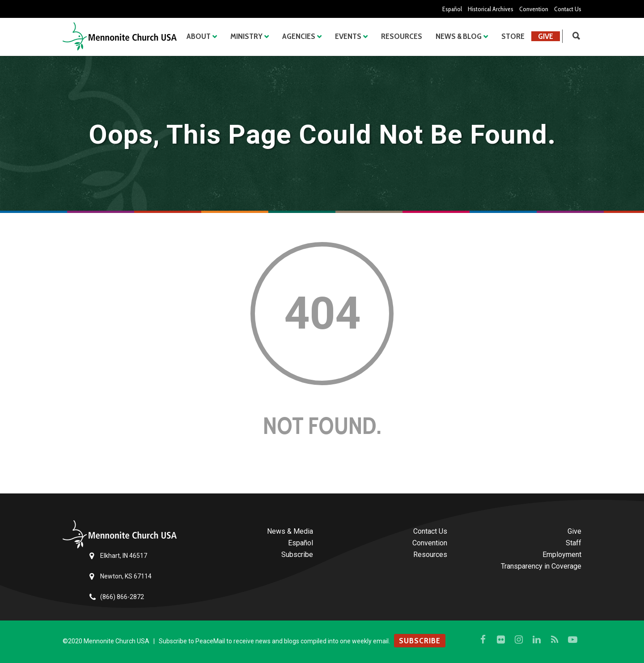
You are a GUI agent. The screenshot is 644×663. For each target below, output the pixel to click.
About (199, 36)
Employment (562, 555)
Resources (402, 36)
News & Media (290, 531)
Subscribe (297, 555)
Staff (574, 543)
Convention (534, 9)
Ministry (246, 36)
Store (513, 36)
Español (452, 9)
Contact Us (568, 9)
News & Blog (459, 36)
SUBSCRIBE (420, 641)
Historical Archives (491, 9)
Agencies (299, 36)
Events (348, 36)
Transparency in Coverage (541, 566)
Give (546, 36)
